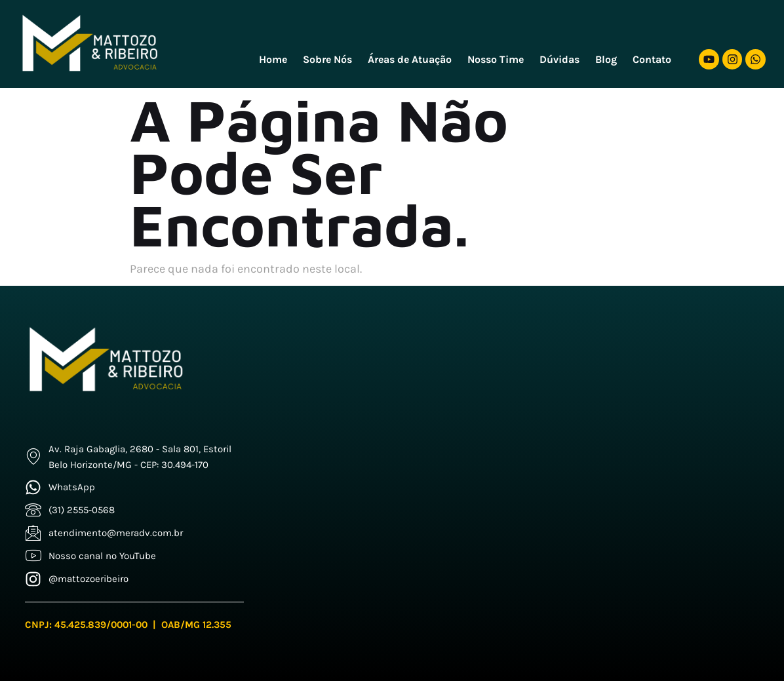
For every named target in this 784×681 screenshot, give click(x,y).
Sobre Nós (327, 59)
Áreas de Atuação (410, 59)
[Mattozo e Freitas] (523, 450)
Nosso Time (496, 59)
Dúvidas (559, 59)
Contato (652, 59)
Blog (606, 59)
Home (273, 59)
